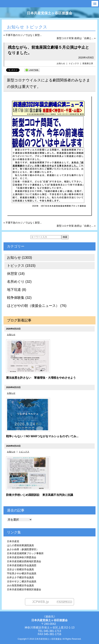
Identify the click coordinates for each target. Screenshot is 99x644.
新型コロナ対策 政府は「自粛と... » (76, 38)
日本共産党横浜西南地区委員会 (24, 561)
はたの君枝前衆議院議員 (20, 545)
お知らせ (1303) (19, 257)
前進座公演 (88, 63)
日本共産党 (13, 541)
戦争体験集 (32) (19, 298)
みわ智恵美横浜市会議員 (20, 585)
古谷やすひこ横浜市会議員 (22, 581)
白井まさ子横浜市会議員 (20, 577)
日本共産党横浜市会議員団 (22, 565)
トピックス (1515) (21, 266)
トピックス (74, 63)
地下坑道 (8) (17, 290)
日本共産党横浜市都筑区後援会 (24, 589)
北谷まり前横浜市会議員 (20, 569)
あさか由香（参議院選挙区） (23, 549)
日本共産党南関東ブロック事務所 (25, 553)
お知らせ (61, 63)
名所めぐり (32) (19, 282)
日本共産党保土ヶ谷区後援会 (49, 13)
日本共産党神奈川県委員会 (22, 557)
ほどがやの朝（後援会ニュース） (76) (37, 306)
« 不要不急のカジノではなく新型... (23, 35)
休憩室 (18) (16, 274)
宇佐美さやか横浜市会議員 (22, 573)
